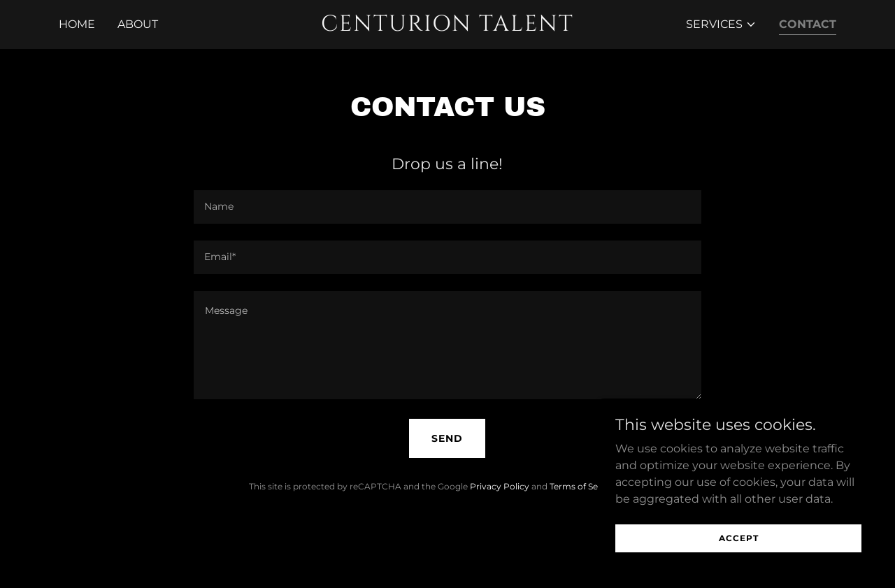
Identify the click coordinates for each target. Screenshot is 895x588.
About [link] (138, 24)
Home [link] (77, 24)
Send (447, 438)
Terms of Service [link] (584, 486)
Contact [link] (808, 24)
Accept (739, 538)
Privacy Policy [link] (500, 486)
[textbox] (447, 207)
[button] (721, 24)
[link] (448, 27)
